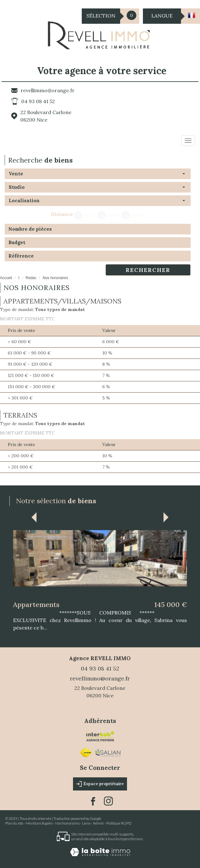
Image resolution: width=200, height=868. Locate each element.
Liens (86, 823)
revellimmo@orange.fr (48, 90)
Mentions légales (39, 823)
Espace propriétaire (100, 784)
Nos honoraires (67, 823)
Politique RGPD (119, 823)
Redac (31, 278)
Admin (98, 823)
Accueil (6, 278)
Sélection (101, 16)
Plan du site (14, 823)
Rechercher (148, 270)
